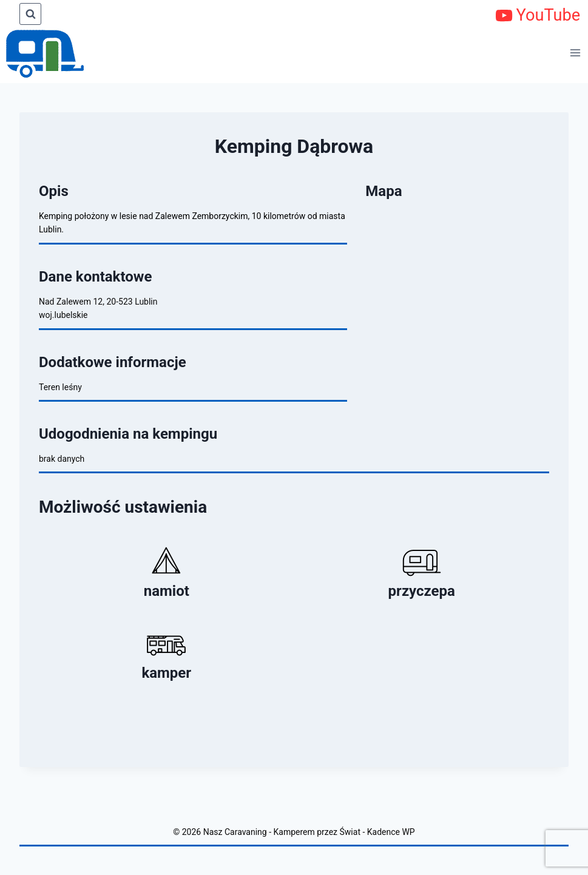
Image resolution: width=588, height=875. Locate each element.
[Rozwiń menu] (576, 52)
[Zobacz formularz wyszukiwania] (30, 14)
